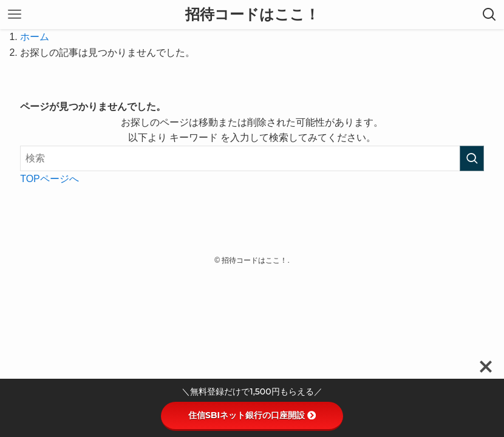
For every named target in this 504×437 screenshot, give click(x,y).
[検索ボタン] (489, 15)
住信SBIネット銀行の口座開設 (252, 415)
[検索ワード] (252, 158)
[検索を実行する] (472, 158)
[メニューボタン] (15, 15)
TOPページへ (49, 179)
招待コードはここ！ (252, 15)
